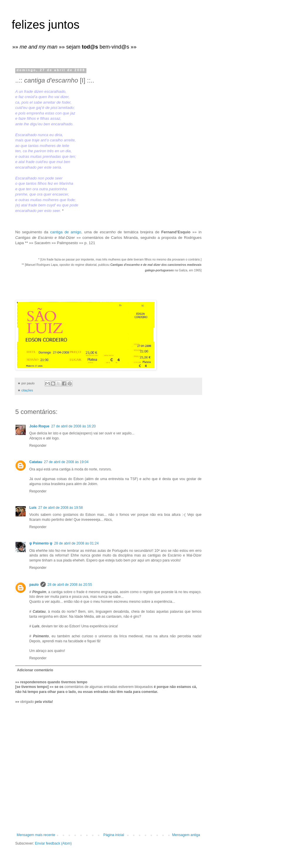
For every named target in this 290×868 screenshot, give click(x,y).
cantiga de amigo (66, 232)
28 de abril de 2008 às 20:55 (70, 585)
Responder (38, 446)
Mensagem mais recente (36, 835)
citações (27, 390)
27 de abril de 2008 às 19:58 (61, 508)
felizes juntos (46, 25)
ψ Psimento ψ (41, 543)
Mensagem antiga (186, 835)
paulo (34, 585)
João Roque (39, 426)
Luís (33, 508)
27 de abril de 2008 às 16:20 (74, 426)
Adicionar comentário (35, 670)
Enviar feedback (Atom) (53, 843)
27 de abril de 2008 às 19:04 (66, 462)
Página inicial (114, 835)
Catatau (36, 462)
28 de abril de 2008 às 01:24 (76, 543)
